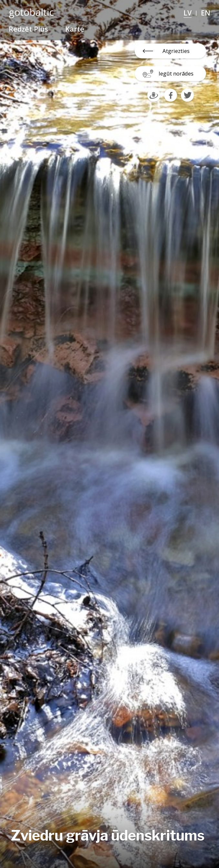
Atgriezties (176, 51)
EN (206, 13)
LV (188, 13)
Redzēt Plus (28, 29)
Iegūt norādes (176, 73)
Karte (75, 29)
